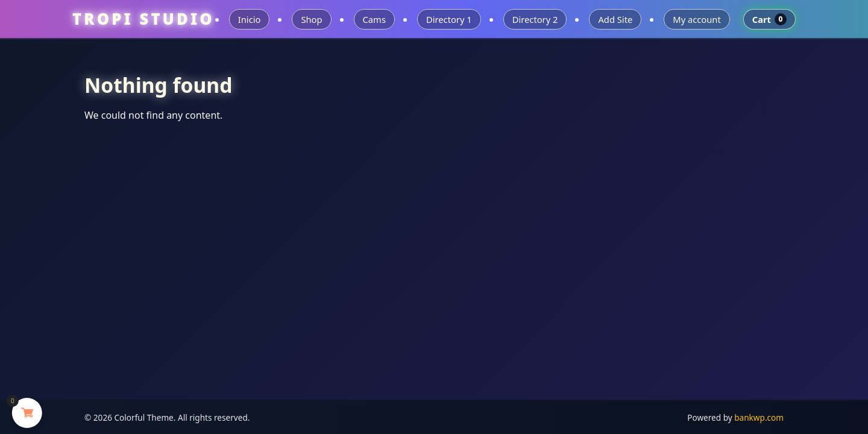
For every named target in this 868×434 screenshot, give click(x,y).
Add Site (615, 19)
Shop (311, 19)
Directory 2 (535, 19)
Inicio (250, 19)
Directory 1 (449, 19)
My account (697, 19)
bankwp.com (759, 417)
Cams (374, 19)
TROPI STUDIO (143, 19)
